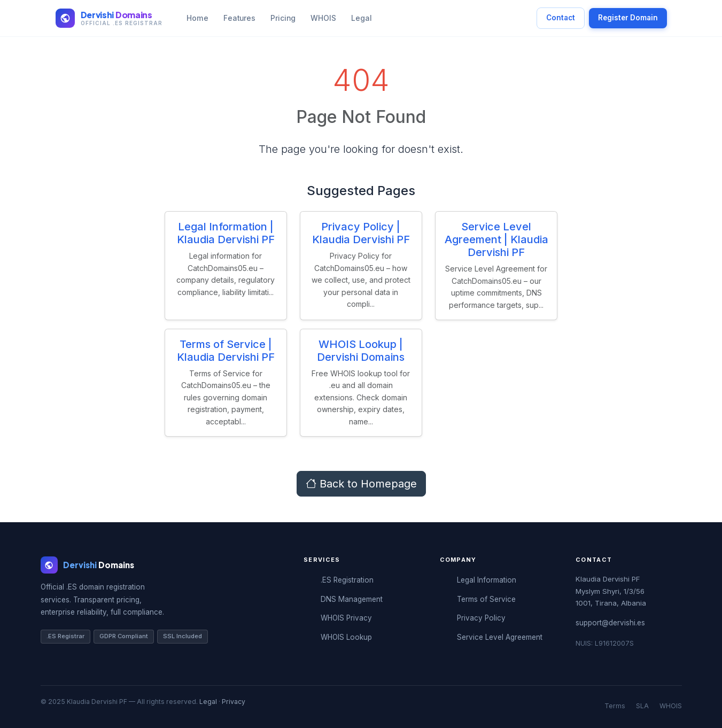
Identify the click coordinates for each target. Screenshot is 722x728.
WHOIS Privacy (346, 618)
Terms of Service (486, 599)
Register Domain (628, 18)
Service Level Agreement (500, 637)
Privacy (234, 702)
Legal (362, 18)
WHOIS (323, 18)
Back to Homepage (361, 484)
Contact (561, 18)
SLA (642, 706)
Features (239, 18)
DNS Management (352, 599)
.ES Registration (347, 580)
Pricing (283, 18)
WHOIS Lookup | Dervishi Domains (361, 351)
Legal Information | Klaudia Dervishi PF (226, 233)
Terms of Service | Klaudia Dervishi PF (226, 351)
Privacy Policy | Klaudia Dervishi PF (361, 233)
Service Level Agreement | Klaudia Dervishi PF (496, 239)
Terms (615, 706)
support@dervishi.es (610, 623)
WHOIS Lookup (346, 637)
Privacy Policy (481, 618)
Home (197, 18)
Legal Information (487, 580)
